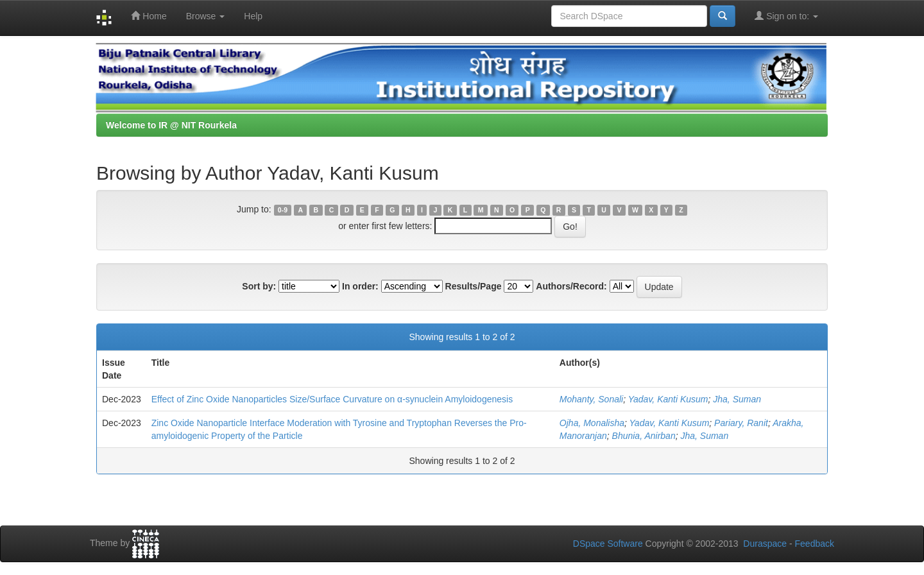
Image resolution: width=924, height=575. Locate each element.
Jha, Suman (737, 399)
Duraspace (765, 544)
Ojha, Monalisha (592, 423)
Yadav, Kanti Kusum (668, 399)
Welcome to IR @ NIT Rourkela (171, 125)
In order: (360, 286)
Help (253, 16)
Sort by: (259, 286)
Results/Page (474, 286)
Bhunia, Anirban (644, 436)
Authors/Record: (571, 286)
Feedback (815, 544)
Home (149, 16)
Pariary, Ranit (741, 423)
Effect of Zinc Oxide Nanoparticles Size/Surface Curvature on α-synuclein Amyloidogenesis (332, 399)
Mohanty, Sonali (591, 399)
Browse (206, 16)
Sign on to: (786, 16)
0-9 (283, 210)
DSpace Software (608, 544)
